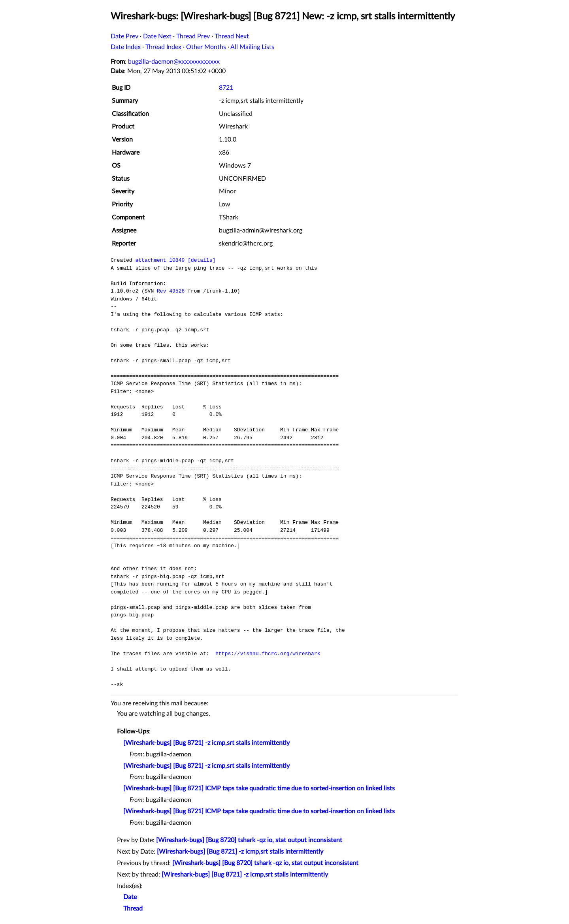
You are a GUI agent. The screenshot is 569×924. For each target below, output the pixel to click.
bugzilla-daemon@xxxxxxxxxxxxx (174, 62)
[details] (202, 260)
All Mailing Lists (252, 47)
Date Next (157, 36)
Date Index (126, 47)
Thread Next (232, 36)
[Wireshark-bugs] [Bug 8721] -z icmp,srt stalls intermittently (206, 743)
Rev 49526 (171, 291)
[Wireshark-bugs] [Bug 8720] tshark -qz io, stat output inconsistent (249, 840)
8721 (226, 88)
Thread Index (163, 47)
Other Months (206, 47)
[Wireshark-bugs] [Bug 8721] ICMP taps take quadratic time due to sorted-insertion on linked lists (259, 788)
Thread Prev (193, 36)
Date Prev (124, 36)
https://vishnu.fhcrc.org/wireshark (268, 654)
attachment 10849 (160, 260)
